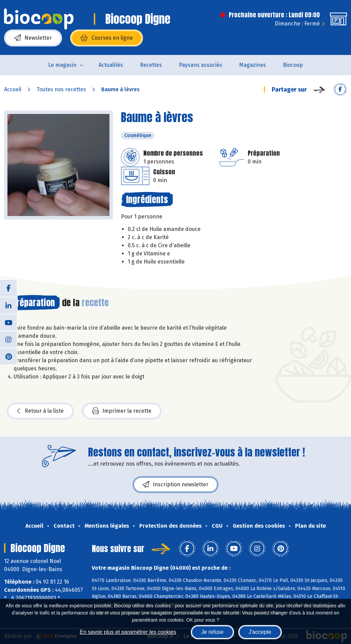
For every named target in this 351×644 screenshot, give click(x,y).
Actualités (111, 65)
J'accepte (260, 632)
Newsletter (33, 38)
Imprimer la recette (122, 411)
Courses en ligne (107, 38)
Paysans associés (201, 65)
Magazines (253, 65)
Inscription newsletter (175, 485)
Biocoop (293, 65)
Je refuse (212, 632)
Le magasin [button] (62, 65)
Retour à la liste (40, 411)
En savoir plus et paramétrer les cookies (128, 632)
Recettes (151, 65)
